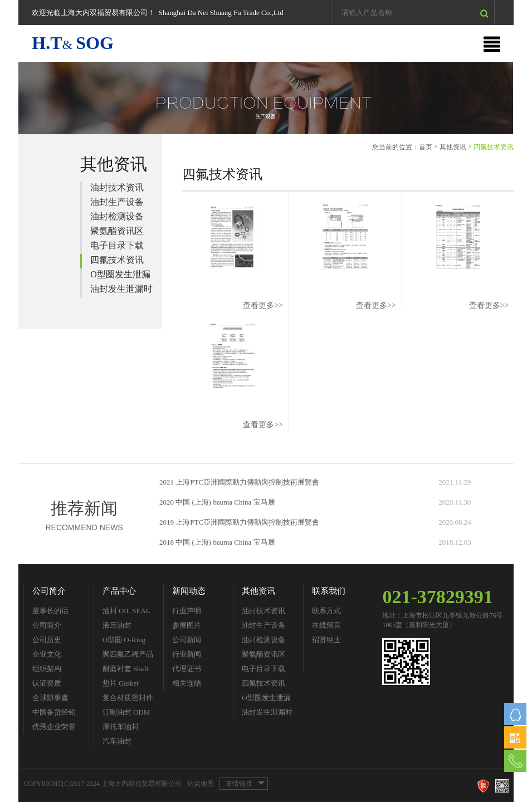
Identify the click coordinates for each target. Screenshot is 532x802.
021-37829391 (437, 597)
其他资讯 (453, 147)
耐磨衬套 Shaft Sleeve (126, 670)
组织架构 (47, 669)
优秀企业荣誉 (54, 727)
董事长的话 (50, 611)
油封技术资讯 (117, 187)
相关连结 (187, 683)
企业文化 (47, 654)
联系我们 (329, 591)
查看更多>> (263, 305)
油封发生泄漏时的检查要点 (121, 291)
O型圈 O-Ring (124, 640)
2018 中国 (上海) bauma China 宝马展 (217, 542)
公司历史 (47, 640)
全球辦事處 (50, 698)
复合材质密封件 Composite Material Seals (128, 699)
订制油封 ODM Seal (126, 714)
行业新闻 (187, 654)
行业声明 (187, 611)
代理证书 (187, 669)
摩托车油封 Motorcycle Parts (127, 728)
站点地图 (201, 784)
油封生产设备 (117, 202)
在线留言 (326, 625)
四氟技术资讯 (117, 260)
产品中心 (119, 591)
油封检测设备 (117, 216)
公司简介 (49, 591)
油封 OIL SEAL (126, 611)
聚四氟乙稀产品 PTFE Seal (128, 656)
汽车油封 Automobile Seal (127, 743)
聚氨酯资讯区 (117, 231)
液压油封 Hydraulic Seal (124, 627)
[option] (266, 98)
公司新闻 (187, 640)
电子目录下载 (117, 245)
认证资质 (47, 683)
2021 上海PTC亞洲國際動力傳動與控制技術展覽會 (239, 482)
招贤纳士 (326, 640)
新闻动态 (189, 591)
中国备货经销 (54, 712)
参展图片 (187, 625)
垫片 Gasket (121, 683)
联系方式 (326, 611)
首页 (426, 147)
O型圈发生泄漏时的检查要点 (120, 276)
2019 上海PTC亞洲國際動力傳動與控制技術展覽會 (239, 522)
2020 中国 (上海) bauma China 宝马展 (217, 502)
